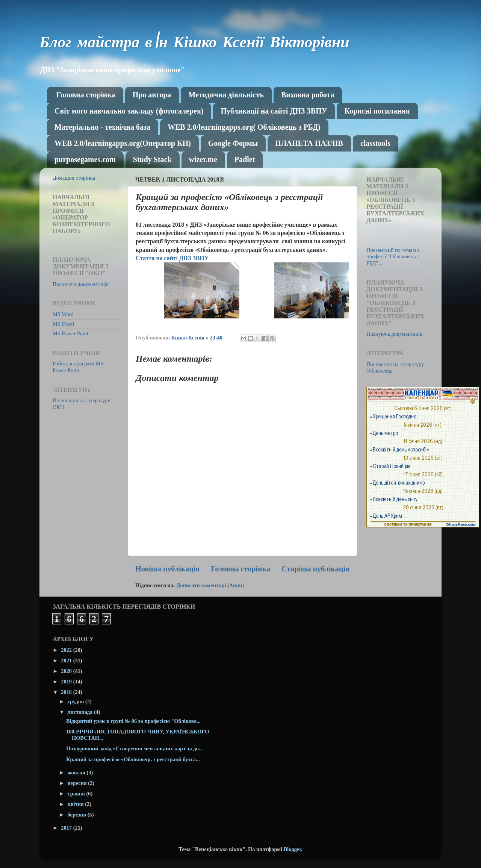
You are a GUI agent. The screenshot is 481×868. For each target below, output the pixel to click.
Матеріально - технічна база (102, 127)
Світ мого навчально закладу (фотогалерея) (129, 111)
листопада (81, 712)
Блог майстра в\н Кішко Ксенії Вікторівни (194, 44)
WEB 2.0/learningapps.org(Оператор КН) (123, 143)
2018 (67, 692)
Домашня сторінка (74, 178)
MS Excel (63, 324)
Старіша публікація (315, 569)
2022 (67, 650)
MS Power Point (70, 333)
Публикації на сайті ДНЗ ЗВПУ (274, 111)
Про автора (152, 95)
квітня (76, 804)
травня (77, 794)
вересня (78, 783)
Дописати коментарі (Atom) (210, 585)
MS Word (63, 314)
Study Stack (152, 159)
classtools (375, 143)
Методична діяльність (226, 95)
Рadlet (245, 159)
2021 (67, 660)
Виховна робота (308, 95)
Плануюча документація (81, 284)
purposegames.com (85, 159)
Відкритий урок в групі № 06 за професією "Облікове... (133, 721)
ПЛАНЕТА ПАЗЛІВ (309, 143)
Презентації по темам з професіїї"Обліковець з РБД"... (393, 257)
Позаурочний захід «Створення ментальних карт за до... (135, 748)
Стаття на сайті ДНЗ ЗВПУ (172, 258)
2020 (67, 671)
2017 (67, 828)
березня (78, 815)
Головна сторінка (86, 95)
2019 (67, 682)
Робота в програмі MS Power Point (78, 367)
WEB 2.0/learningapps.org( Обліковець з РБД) (244, 127)
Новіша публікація (167, 569)
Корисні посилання (377, 111)
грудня (77, 701)
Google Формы (233, 143)
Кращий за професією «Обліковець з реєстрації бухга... (133, 759)
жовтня (77, 773)
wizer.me (203, 159)
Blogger (293, 849)
